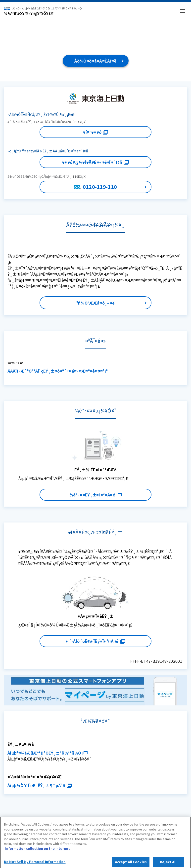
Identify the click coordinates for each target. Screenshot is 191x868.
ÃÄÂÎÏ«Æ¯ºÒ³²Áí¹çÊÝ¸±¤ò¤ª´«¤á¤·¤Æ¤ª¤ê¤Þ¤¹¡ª (58, 371)
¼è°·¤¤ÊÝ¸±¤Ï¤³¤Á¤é (95, 495)
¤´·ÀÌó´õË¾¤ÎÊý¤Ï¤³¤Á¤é (95, 641)
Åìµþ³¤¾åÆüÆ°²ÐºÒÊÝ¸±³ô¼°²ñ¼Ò (48, 753)
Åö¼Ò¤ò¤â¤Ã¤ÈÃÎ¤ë (95, 61)
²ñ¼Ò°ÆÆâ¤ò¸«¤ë (95, 303)
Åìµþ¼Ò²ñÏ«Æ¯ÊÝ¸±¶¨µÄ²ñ (40, 785)
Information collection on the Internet (38, 851)
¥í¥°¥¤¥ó (96, 132)
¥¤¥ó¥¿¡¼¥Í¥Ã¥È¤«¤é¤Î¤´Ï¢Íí (95, 162)
